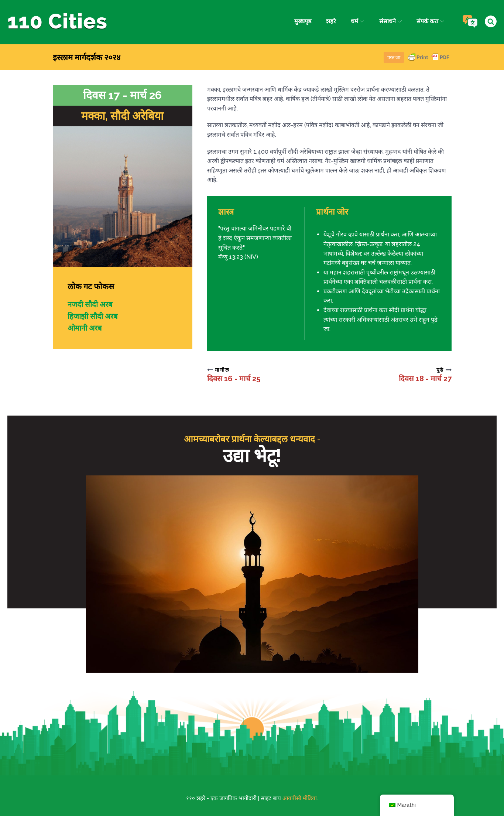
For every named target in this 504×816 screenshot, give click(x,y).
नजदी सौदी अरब (90, 304)
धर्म (357, 21)
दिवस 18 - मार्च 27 (425, 379)
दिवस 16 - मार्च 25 (234, 379)
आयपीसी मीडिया (300, 798)
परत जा (394, 57)
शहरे (331, 21)
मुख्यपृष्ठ (303, 21)
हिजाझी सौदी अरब (92, 316)
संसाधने (390, 21)
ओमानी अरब (85, 328)
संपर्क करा (430, 21)
